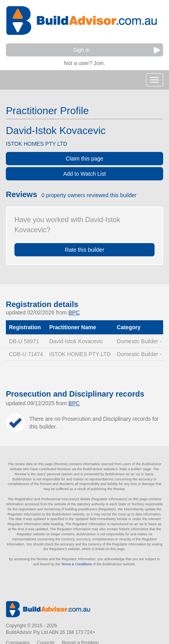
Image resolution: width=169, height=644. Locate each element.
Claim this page (84, 159)
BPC (74, 312)
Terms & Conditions (76, 564)
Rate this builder (84, 250)
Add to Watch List (84, 174)
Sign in (117, 50)
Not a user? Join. (85, 62)
